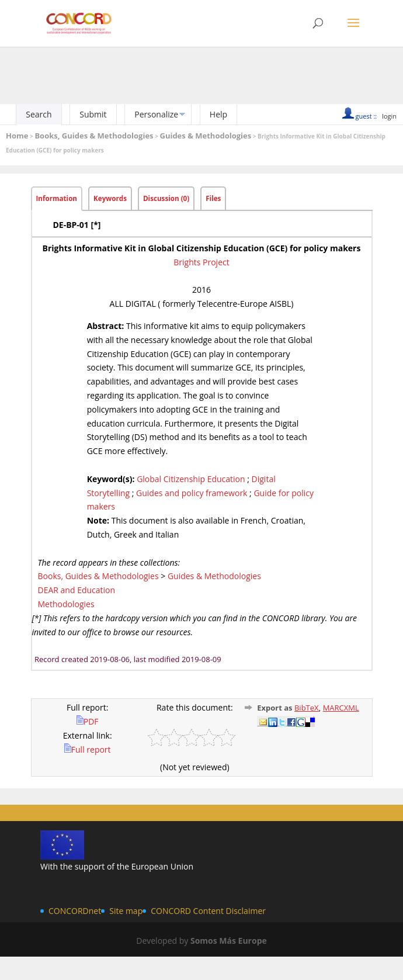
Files (213, 198)
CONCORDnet (75, 911)
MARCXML (341, 708)
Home (17, 136)
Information (57, 198)
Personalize (156, 114)
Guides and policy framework (192, 493)
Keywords (110, 198)
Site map (126, 911)
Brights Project (201, 262)
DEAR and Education (77, 590)
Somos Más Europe (229, 941)
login (389, 116)
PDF (88, 721)
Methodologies (66, 604)
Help (218, 114)
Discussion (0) (166, 198)
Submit (93, 114)
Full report (88, 749)
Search (39, 114)
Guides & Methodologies (205, 136)
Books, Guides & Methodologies (94, 136)
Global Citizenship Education (191, 479)
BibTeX (307, 708)
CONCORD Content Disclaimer (208, 911)
